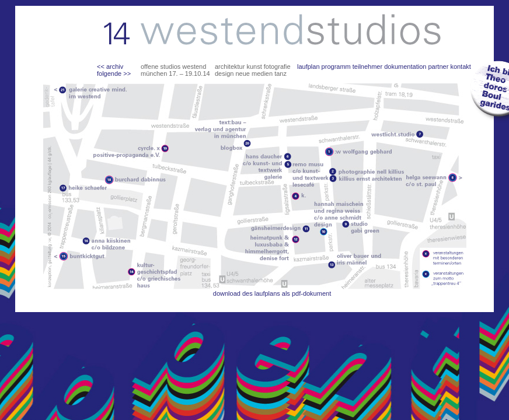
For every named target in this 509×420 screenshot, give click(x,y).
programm (336, 66)
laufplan (308, 66)
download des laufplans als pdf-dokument (272, 293)
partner (438, 66)
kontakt (460, 66)
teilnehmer (367, 66)
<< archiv (110, 66)
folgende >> (114, 73)
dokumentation (405, 66)
